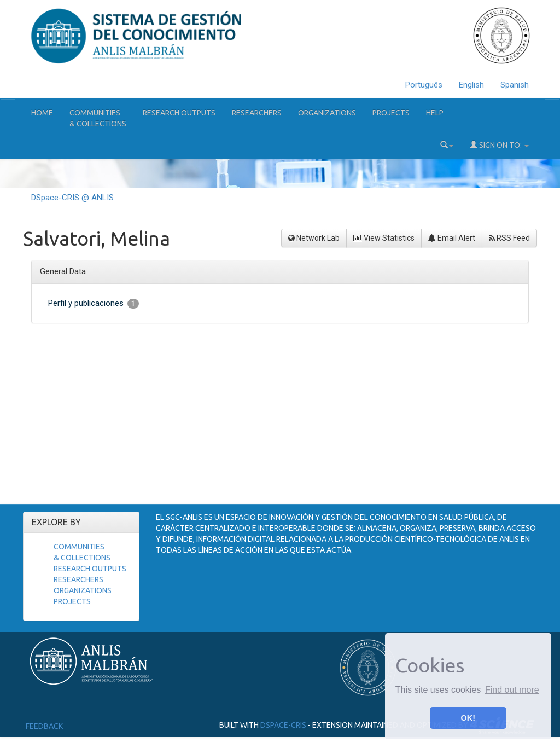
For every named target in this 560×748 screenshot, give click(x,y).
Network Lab (314, 238)
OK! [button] (468, 718)
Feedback (44, 726)
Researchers (257, 113)
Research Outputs (179, 113)
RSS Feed (509, 238)
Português (424, 85)
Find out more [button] (512, 690)
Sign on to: (499, 145)
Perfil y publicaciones (94, 303)
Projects (391, 113)
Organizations (327, 113)
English (471, 85)
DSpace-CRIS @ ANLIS (72, 198)
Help (435, 113)
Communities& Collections (98, 118)
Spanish (515, 85)
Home (42, 113)
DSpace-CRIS (283, 725)
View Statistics (384, 238)
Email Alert (452, 238)
